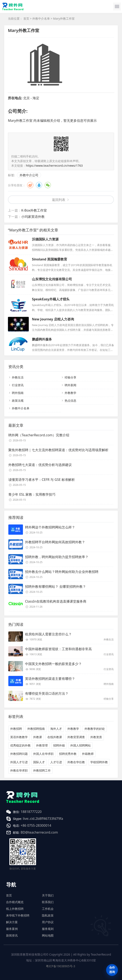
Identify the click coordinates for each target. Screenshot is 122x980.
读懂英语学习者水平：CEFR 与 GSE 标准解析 (42, 480)
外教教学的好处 (95, 729)
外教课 (38, 737)
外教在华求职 (19, 770)
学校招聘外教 (99, 762)
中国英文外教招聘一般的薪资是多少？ (53, 664)
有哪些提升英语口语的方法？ (47, 693)
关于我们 (48, 895)
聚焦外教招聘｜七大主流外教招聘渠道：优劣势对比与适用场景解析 (58, 450)
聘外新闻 (70, 385)
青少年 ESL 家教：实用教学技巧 (32, 494)
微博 (30, 185)
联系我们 (48, 902)
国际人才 (39, 762)
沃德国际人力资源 (45, 239)
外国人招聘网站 (80, 745)
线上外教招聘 (15, 909)
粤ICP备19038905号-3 (61, 966)
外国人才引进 (19, 762)
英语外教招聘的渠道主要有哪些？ (50, 679)
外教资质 (96, 737)
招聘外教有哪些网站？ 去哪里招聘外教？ (55, 586)
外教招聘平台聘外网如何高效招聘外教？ (55, 542)
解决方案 (12, 922)
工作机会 (48, 909)
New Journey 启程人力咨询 (53, 319)
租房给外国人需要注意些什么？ (48, 634)
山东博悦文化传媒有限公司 (52, 279)
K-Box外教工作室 (34, 210)
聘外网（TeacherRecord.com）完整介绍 (39, 435)
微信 (48, 185)
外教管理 (42, 745)
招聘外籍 (59, 745)
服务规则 (48, 929)
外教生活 (18, 377)
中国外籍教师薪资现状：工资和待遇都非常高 (58, 649)
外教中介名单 (41, 18)
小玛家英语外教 (33, 217)
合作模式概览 (15, 902)
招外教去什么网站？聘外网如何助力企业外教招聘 (62, 572)
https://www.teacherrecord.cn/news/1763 (54, 166)
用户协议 (48, 922)
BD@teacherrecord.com (39, 832)
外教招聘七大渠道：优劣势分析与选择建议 (40, 465)
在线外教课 (55, 737)
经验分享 (70, 377)
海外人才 (56, 729)
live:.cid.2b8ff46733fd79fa (43, 819)
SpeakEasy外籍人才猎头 (51, 299)
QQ (39, 185)
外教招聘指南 (36, 729)
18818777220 (31, 812)
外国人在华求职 (43, 754)
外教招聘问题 (19, 754)
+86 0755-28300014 (36, 825)
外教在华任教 (76, 762)
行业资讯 (18, 385)
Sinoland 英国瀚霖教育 (50, 259)
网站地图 (48, 935)
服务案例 (12, 929)
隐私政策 (48, 915)
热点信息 (70, 401)
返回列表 (59, 200)
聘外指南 (18, 393)
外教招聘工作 (42, 770)
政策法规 (18, 401)
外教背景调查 (76, 737)
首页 (26, 18)
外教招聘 (16, 729)
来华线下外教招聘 (18, 915)
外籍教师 (88, 754)
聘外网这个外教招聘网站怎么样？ (50, 527)
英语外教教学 (19, 737)
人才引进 (56, 762)
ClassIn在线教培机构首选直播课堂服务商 (56, 601)
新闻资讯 (12, 935)
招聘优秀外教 (68, 754)
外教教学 (70, 393)
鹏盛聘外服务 (42, 339)
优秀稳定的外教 (20, 745)
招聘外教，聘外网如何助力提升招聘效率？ (57, 557)
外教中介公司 (29, 175)
